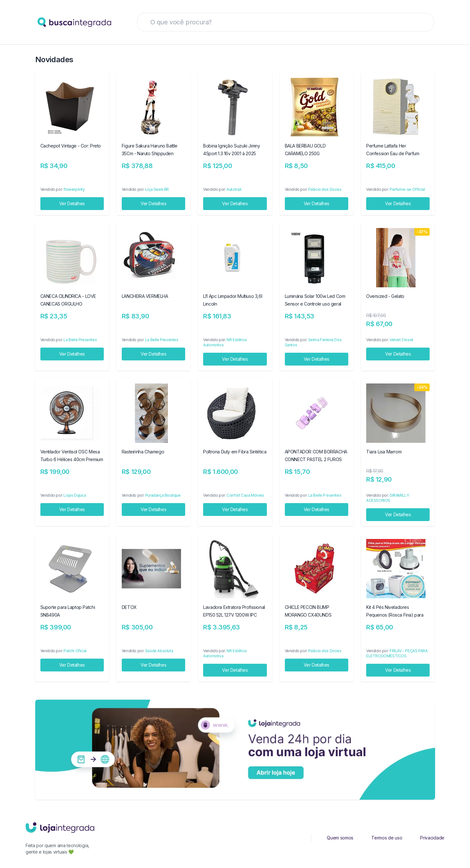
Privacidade (432, 838)
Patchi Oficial (75, 651)
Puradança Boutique (163, 495)
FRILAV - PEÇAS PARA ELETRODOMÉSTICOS (397, 653)
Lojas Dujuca (75, 495)
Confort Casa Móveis (245, 495)
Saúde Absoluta (159, 651)
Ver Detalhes (72, 203)
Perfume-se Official (407, 189)
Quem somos (340, 838)
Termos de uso (387, 838)
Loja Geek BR (157, 189)
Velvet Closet (401, 340)
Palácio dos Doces (325, 189)
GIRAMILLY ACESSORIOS (388, 498)
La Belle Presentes (80, 340)
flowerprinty (74, 189)
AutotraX (234, 189)
